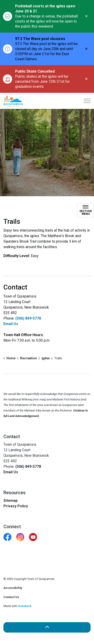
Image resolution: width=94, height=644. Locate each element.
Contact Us (11, 597)
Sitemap (11, 501)
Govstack (25, 606)
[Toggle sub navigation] (86, 210)
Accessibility (13, 588)
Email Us (11, 324)
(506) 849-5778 (28, 318)
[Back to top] (47, 627)
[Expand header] (87, 101)
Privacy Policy (16, 506)
